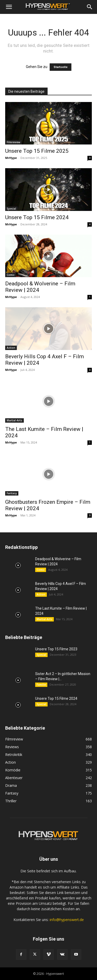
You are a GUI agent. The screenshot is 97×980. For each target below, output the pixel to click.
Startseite (61, 67)
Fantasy (12, 493)
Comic (11, 275)
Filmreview (13, 142)
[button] (9, 7)
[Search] (90, 7)
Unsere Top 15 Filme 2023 (56, 649)
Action (11, 348)
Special (11, 209)
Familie (41, 685)
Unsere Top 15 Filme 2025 (37, 151)
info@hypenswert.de (67, 920)
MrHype (11, 158)
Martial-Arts (14, 420)
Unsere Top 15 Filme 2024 (37, 217)
